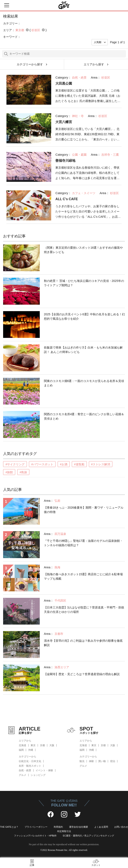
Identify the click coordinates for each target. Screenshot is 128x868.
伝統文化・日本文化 (30, 761)
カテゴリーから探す (30, 64)
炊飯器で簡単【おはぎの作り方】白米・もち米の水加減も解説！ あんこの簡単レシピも (83, 350)
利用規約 (58, 827)
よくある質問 (101, 827)
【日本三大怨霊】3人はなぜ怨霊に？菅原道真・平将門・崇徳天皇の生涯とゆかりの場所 (84, 610)
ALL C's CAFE (67, 199)
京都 (42, 745)
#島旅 (23, 472)
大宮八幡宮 (64, 122)
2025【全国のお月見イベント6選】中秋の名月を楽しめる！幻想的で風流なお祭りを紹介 (84, 316)
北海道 (22, 745)
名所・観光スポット (30, 766)
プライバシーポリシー (36, 827)
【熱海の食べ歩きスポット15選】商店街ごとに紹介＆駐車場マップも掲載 (83, 576)
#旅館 (9, 472)
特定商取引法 (64, 831)
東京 (33, 745)
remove (27, 30)
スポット (96, 865)
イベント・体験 (44, 770)
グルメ (22, 775)
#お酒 (64, 464)
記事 (32, 865)
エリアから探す (94, 64)
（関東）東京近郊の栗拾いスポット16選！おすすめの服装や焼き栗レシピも (83, 250)
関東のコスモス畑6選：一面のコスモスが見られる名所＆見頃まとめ (84, 383)
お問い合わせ (121, 827)
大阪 (52, 745)
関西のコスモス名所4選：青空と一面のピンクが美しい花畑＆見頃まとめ (84, 416)
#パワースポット (42, 464)
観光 (82, 761)
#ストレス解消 (101, 464)
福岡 (21, 750)
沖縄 (31, 750)
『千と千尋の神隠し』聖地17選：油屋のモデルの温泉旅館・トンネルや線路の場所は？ (83, 543)
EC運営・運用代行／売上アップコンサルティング (88, 836)
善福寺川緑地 (65, 161)
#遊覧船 (79, 464)
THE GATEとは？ (9, 827)
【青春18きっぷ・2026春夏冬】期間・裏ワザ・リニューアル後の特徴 (84, 510)
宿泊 (113, 761)
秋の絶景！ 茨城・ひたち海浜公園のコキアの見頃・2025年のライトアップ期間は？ (84, 283)
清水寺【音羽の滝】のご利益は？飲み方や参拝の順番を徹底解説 (83, 643)
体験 (91, 761)
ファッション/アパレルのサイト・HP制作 (35, 836)
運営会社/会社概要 (79, 827)
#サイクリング (15, 464)
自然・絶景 (25, 770)
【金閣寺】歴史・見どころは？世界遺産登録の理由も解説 (82, 674)
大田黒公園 (64, 83)
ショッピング (38, 775)
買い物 (102, 761)
